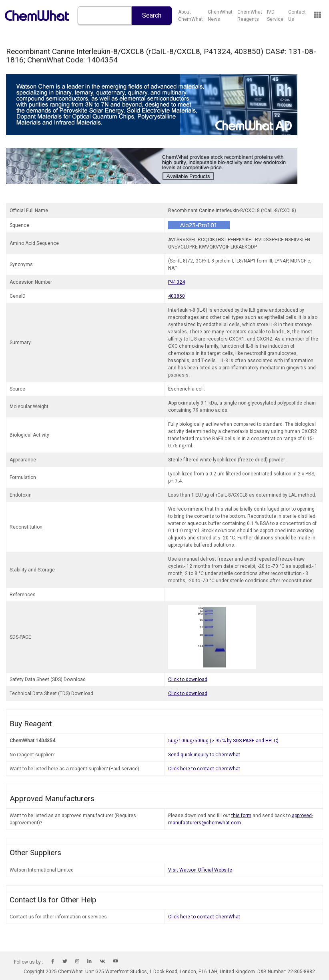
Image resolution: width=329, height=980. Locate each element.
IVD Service (275, 16)
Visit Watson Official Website (200, 870)
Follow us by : (29, 962)
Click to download (188, 679)
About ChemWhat (191, 16)
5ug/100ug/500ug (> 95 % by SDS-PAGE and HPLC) (223, 741)
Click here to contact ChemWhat (204, 769)
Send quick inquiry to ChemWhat (204, 755)
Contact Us (297, 16)
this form (241, 816)
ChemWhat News (220, 16)
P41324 (177, 282)
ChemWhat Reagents (250, 16)
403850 (177, 296)
